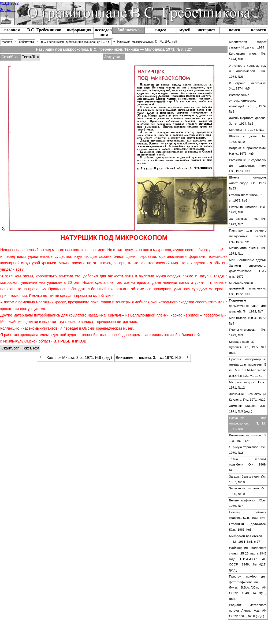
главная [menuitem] (7, 42)
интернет (206, 30)
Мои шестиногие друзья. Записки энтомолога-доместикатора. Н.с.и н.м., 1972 (248, 268)
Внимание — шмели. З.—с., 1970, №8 (248, 438)
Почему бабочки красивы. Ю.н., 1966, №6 (248, 515)
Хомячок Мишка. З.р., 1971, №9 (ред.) (248, 409)
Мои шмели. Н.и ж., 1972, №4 (248, 321)
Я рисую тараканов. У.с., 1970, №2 (248, 450)
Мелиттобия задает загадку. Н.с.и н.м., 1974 (248, 45)
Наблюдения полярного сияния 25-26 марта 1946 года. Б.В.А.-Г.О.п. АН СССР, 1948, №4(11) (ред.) (248, 559)
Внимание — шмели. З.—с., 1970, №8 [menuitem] (153, 358)
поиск (235, 30)
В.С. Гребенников (44, 30)
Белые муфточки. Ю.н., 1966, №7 (248, 503)
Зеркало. (8, 10)
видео (161, 30)
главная (12, 30)
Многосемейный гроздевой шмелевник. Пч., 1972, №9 (248, 289)
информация (79, 30)
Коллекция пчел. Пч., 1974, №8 (248, 56)
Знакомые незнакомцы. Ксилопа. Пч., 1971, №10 (248, 397)
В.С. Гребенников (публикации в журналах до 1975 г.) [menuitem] (76, 42)
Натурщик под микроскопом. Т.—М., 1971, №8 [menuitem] (147, 42)
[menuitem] (44, 30)
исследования (103, 32)
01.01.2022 (9, 3)
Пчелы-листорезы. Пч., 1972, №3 (248, 332)
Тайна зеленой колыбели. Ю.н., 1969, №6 (248, 465)
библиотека (129, 30)
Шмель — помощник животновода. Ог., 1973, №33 (248, 183)
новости (259, 30)
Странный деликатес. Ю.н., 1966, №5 (248, 527)
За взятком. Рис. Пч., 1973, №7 (248, 222)
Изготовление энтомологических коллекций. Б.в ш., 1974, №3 (248, 103)
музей (185, 30)
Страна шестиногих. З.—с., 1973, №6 (248, 198)
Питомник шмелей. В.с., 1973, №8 (248, 210)
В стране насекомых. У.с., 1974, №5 (248, 86)
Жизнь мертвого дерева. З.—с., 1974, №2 (248, 121)
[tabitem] (10, 57)
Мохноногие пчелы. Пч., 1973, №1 (248, 251)
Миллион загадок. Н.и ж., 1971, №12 (248, 385)
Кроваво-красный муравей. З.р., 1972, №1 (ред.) (248, 347)
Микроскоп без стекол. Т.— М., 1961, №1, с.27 (248, 539)
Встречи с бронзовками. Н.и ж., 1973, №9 (248, 151)
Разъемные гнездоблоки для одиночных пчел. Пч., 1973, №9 (248, 165)
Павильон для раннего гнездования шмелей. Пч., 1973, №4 (248, 236)
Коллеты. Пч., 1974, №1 (247, 130)
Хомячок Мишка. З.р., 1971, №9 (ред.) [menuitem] (75, 358)
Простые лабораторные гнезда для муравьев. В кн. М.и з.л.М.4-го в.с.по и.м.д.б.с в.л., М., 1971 (248, 367)
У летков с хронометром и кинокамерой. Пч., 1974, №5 (248, 71)
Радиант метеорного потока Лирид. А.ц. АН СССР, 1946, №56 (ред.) (248, 610)
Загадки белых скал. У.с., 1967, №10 (248, 479)
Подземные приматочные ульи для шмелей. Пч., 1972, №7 (248, 306)
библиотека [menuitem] (27, 42)
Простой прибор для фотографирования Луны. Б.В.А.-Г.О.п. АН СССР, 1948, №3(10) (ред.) (248, 588)
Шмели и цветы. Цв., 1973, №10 (248, 139)
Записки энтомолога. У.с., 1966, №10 (248, 491)
